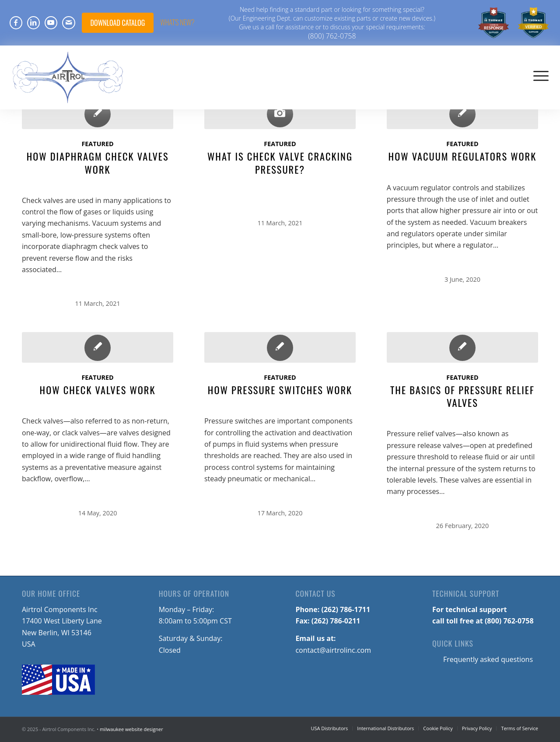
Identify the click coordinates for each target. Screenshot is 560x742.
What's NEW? (177, 22)
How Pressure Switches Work (280, 390)
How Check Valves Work (98, 390)
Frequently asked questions (488, 659)
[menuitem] (494, 23)
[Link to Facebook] (16, 23)
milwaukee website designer (131, 729)
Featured (97, 144)
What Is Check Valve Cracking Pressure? (280, 162)
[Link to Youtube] (51, 23)
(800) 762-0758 (332, 36)
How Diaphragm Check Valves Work (98, 162)
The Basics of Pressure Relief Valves (462, 396)
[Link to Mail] (69, 23)
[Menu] (541, 75)
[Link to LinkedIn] (33, 23)
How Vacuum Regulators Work (463, 156)
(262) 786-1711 (346, 609)
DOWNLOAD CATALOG (118, 23)
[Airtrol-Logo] (68, 75)
